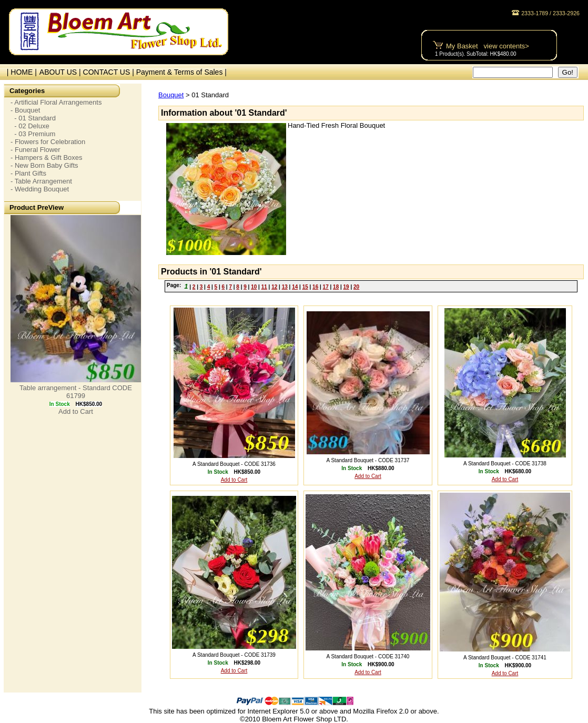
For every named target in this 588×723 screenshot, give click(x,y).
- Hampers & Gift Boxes (47, 157)
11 (264, 287)
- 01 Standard (33, 118)
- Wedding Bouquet (40, 189)
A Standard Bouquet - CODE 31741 (505, 658)
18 (336, 287)
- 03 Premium (33, 134)
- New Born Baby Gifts (44, 165)
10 (254, 287)
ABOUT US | (61, 72)
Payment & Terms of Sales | (181, 72)
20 (356, 287)
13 (285, 287)
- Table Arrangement (41, 181)
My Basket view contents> (488, 46)
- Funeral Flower (36, 150)
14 (295, 287)
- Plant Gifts (28, 173)
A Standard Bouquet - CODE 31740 (368, 656)
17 (326, 287)
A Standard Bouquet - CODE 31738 (505, 464)
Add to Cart (76, 411)
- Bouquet (25, 110)
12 (274, 287)
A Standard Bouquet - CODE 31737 (368, 460)
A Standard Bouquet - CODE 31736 (234, 464)
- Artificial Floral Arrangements (56, 102)
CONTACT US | (110, 72)
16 (315, 287)
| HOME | (20, 72)
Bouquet (171, 95)
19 (346, 287)
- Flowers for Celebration (48, 142)
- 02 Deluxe (30, 126)
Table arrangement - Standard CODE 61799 (76, 392)
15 (305, 287)
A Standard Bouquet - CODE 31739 (234, 655)
